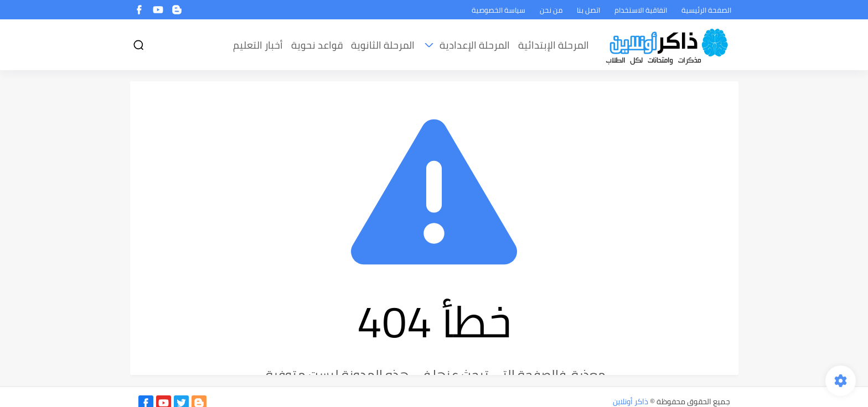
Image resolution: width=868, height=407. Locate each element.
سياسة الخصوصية (498, 10)
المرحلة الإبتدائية (554, 45)
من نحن (551, 10)
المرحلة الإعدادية (475, 45)
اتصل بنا (588, 10)
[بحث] (138, 45)
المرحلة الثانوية (383, 45)
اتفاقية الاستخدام (641, 10)
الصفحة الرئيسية (706, 10)
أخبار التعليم (258, 45)
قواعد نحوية (317, 45)
